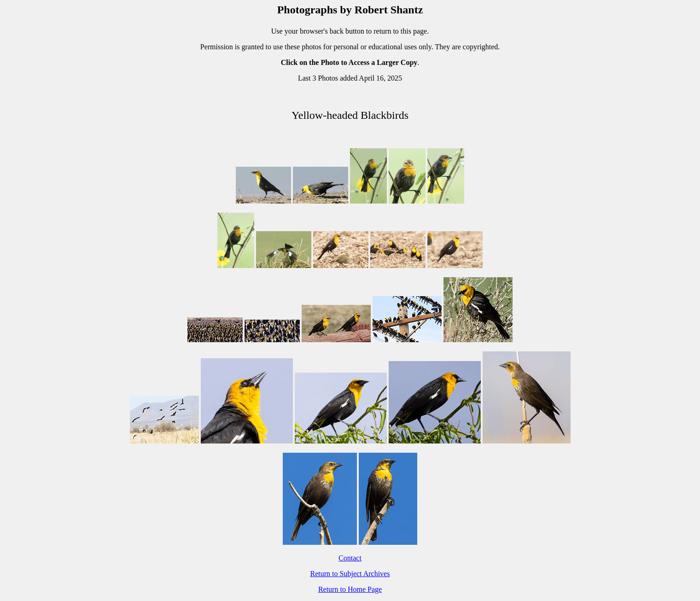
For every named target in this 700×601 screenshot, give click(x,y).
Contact (350, 558)
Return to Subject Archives (350, 574)
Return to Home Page (350, 589)
